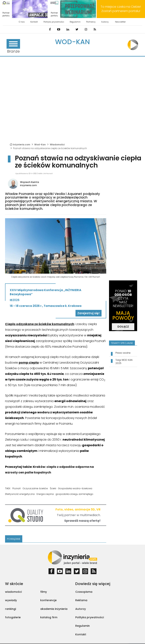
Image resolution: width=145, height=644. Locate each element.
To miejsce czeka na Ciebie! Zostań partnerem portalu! (121, 9)
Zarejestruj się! (89, 313)
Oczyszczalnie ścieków (35, 488)
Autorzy (105, 22)
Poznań (17, 488)
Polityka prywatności (54, 22)
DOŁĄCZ (123, 327)
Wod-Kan (72, 42)
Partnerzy (91, 22)
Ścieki (53, 488)
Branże (13, 46)
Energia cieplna (45, 494)
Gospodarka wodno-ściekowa (75, 488)
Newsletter (120, 22)
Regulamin (75, 22)
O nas (22, 22)
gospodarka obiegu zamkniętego (74, 494)
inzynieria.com (28, 185)
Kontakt (34, 22)
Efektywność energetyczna (20, 494)
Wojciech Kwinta (30, 182)
